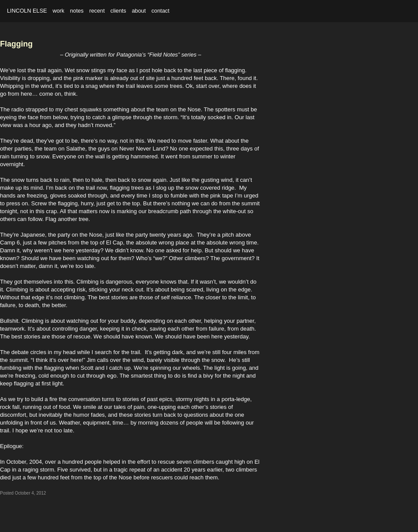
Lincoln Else (27, 11)
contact (160, 11)
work (59, 11)
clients (118, 11)
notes (77, 11)
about (139, 11)
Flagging (16, 44)
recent (97, 11)
